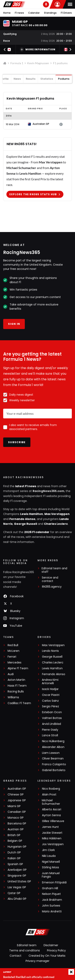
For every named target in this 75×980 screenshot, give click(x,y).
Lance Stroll (50, 735)
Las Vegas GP (17, 887)
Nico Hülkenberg (53, 741)
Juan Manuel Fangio (51, 875)
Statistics (47, 79)
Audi (11, 674)
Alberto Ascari (52, 809)
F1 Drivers (66, 13)
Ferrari (12, 657)
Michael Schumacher (51, 802)
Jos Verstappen (53, 844)
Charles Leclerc (56, 524)
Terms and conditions (24, 950)
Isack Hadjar (50, 689)
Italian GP (14, 858)
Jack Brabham (52, 900)
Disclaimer (51, 945)
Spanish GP (15, 864)
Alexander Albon (53, 747)
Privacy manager (37, 961)
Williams (13, 697)
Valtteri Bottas (52, 718)
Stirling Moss (50, 867)
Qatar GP (14, 893)
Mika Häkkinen (52, 838)
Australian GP (17, 789)
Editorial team (27, 945)
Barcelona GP (17, 824)
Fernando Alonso (22, 519)
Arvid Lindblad (51, 724)
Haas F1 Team (17, 686)
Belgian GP (15, 841)
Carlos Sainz (50, 701)
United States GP (19, 881)
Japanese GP (17, 800)
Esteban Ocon (52, 712)
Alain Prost (49, 795)
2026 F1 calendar (37, 532)
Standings (50, 13)
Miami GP (14, 806)
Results (31, 79)
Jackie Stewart (52, 833)
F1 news (19, 13)
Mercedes (14, 663)
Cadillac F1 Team (19, 703)
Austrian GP (16, 829)
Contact (15, 956)
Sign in (14, 324)
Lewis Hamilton (32, 514)
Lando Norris (50, 651)
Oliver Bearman (53, 759)
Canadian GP (17, 812)
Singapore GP (17, 876)
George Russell (25, 524)
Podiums (64, 79)
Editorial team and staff (54, 570)
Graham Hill (50, 888)
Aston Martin (16, 680)
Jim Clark (48, 850)
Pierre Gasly (50, 730)
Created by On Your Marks (47, 956)
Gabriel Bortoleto (54, 770)
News (17, 79)
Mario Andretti (52, 911)
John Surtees (51, 906)
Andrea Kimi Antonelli (50, 682)
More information (38, 50)
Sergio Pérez (50, 706)
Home (7, 13)
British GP (14, 835)
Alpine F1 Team (18, 668)
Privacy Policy (56, 950)
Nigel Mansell (51, 862)
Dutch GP (14, 853)
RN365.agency (52, 587)
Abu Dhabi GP (17, 899)
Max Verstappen (57, 514)
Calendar (34, 13)
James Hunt (50, 827)
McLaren (13, 651)
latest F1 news (26, 486)
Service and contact (50, 579)
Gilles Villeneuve (53, 821)
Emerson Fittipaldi (54, 883)
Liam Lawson (51, 753)
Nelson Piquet (51, 894)
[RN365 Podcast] (46, 4)
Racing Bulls (16, 692)
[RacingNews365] (38, 933)
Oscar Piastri (51, 695)
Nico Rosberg (51, 789)
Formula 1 (17, 63)
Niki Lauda (49, 856)
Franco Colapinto (54, 764)
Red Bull (13, 645)
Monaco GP (16, 818)
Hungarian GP (17, 847)
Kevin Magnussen (38, 63)
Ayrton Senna (51, 815)
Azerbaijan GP (17, 870)
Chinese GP (16, 795)
